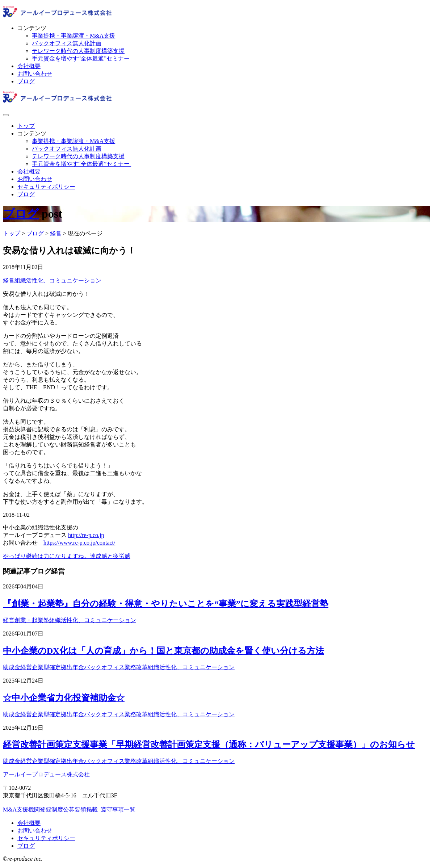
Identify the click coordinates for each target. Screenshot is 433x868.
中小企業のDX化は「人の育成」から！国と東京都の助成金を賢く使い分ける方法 (163, 651)
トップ (26, 126)
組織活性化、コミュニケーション (58, 280)
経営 (9, 280)
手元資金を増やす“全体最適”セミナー (81, 58)
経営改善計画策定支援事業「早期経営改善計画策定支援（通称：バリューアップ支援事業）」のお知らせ (209, 745)
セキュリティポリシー (46, 187)
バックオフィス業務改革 (116, 667)
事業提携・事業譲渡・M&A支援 (73, 36)
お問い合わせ (35, 74)
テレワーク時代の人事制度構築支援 (78, 51)
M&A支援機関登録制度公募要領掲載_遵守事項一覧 (69, 810)
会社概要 (29, 66)
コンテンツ (32, 28)
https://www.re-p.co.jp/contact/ (79, 543)
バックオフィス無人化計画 (67, 43)
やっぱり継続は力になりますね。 (46, 556)
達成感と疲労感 (110, 556)
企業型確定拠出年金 (58, 667)
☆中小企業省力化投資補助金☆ (64, 698)
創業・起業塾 (32, 620)
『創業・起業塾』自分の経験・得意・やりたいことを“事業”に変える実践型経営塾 (166, 604)
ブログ (26, 81)
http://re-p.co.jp (86, 535)
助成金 (12, 667)
